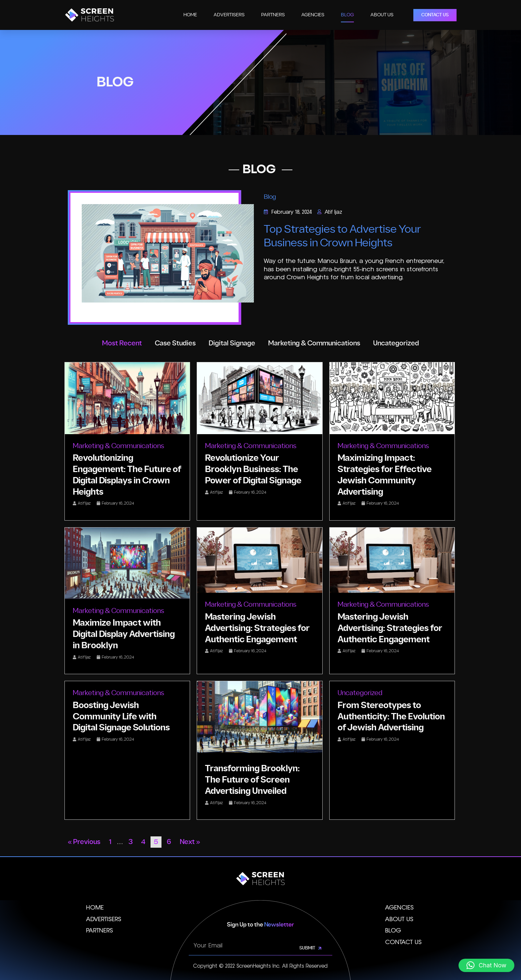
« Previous (84, 842)
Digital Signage (232, 343)
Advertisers (229, 15)
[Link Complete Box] (127, 441)
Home (190, 15)
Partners (273, 15)
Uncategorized (396, 343)
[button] (486, 965)
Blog (347, 15)
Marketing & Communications (314, 343)
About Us (382, 15)
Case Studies (175, 343)
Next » (190, 842)
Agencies (313, 15)
